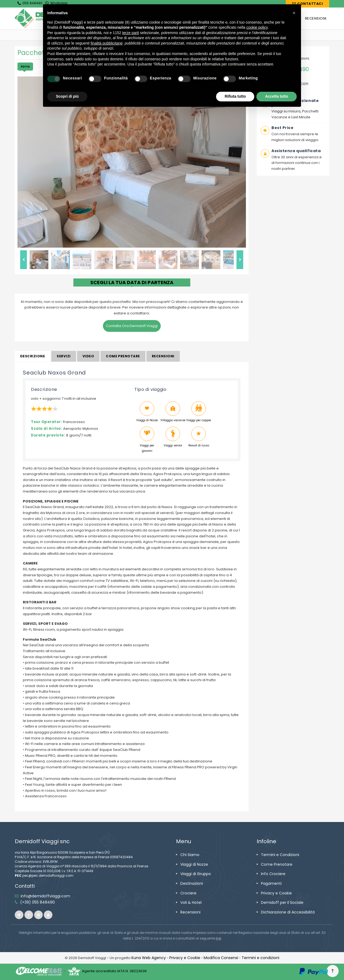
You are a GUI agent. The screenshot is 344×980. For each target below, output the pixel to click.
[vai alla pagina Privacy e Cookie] (276, 893)
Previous (24, 260)
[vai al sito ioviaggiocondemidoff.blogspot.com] (48, 915)
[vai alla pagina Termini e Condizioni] (280, 855)
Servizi (64, 356)
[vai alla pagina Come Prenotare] (277, 864)
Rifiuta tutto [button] (235, 96)
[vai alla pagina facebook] (29, 915)
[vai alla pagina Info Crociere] (273, 874)
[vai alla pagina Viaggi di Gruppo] (196, 874)
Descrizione (33, 356)
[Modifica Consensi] (221, 958)
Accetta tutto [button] (277, 96)
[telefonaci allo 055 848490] (37, 902)
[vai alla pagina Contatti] (307, 4)
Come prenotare (123, 356)
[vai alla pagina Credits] (149, 958)
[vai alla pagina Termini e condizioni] (260, 958)
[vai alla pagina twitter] (19, 915)
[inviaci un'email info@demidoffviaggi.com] (45, 896)
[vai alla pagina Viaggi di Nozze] (194, 864)
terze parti (131, 33)
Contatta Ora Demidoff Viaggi (132, 326)
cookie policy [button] (257, 27)
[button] (294, 13)
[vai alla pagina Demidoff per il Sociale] (282, 902)
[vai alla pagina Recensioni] (190, 912)
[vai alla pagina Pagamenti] (271, 883)
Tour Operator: (46, 422)
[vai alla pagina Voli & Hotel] (191, 902)
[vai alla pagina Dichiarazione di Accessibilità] (288, 912)
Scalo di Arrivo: (46, 429)
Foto (25, 67)
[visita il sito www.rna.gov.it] (219, 938)
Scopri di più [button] (67, 96)
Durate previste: (48, 435)
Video (88, 356)
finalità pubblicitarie (107, 43)
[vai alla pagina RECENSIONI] (316, 19)
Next (240, 260)
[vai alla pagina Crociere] (188, 893)
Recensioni (163, 356)
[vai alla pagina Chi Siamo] (190, 855)
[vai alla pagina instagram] (38, 915)
